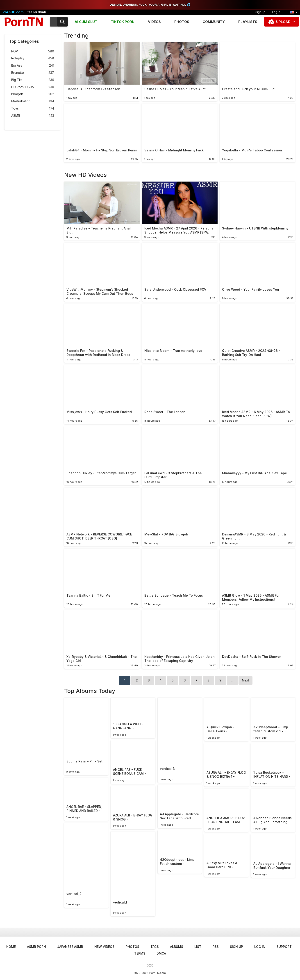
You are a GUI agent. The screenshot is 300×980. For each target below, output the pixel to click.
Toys (33, 109)
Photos (182, 22)
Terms (140, 953)
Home (11, 947)
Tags (155, 947)
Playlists (248, 22)
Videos (154, 22)
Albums (177, 947)
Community (214, 22)
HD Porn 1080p (33, 87)
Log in (276, 12)
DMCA (161, 953)
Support (284, 947)
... (232, 680)
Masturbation (33, 101)
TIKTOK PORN (123, 22)
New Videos (104, 947)
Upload (283, 22)
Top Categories (24, 41)
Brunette (33, 73)
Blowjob (33, 94)
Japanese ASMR (70, 947)
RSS (216, 947)
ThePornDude (37, 12)
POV (33, 51)
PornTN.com (158, 973)
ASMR (33, 116)
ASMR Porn (36, 947)
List (198, 947)
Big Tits (33, 80)
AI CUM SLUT (86, 22)
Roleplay (33, 58)
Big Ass (33, 66)
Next (245, 680)
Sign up (260, 12)
